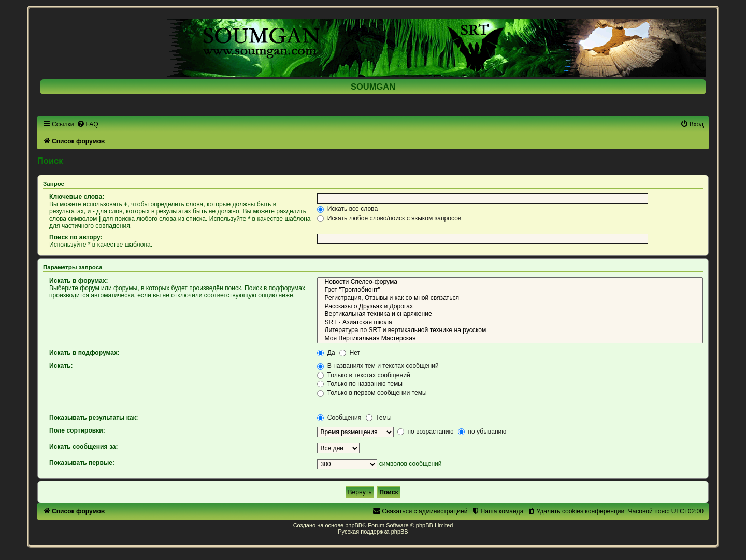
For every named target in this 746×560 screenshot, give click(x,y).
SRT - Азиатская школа (510, 323)
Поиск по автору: (76, 237)
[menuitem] (88, 124)
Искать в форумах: (79, 281)
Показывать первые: (82, 463)
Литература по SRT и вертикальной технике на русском (510, 331)
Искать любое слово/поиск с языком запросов (389, 218)
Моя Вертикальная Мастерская (510, 339)
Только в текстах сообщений (363, 375)
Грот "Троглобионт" (510, 290)
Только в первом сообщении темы (372, 393)
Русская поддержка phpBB (373, 532)
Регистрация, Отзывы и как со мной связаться (510, 298)
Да (326, 353)
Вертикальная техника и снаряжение (510, 314)
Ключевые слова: (77, 197)
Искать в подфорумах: (84, 353)
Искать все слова (347, 209)
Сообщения (339, 418)
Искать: (61, 366)
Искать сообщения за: (84, 447)
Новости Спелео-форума (510, 282)
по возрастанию (426, 432)
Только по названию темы (360, 384)
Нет (350, 353)
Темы (379, 418)
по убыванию (482, 432)
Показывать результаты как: (94, 418)
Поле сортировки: (77, 430)
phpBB (354, 525)
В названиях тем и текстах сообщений (378, 366)
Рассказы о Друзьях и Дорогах (510, 307)
